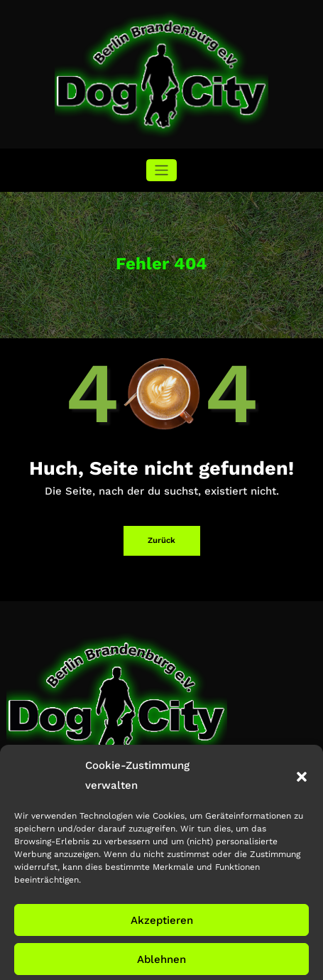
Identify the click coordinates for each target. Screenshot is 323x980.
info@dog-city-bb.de (53, 795)
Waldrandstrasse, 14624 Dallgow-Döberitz (94, 776)
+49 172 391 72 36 (55, 814)
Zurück (161, 540)
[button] (302, 863)
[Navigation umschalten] (161, 170)
